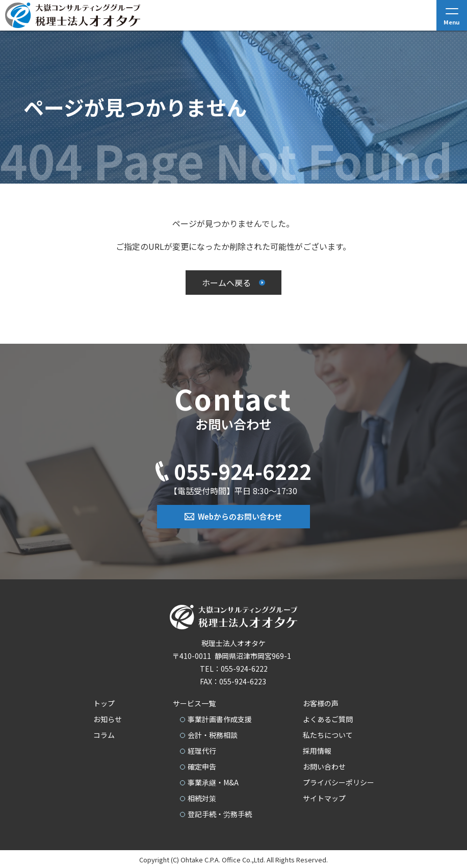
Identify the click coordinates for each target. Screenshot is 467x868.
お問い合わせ (324, 766)
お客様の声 (321, 703)
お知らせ (108, 719)
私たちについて (328, 734)
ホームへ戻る (226, 283)
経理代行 (202, 750)
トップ (104, 703)
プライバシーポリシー (339, 782)
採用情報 (317, 750)
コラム (104, 734)
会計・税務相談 (213, 734)
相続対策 (202, 798)
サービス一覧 (194, 703)
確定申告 (202, 766)
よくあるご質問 (328, 719)
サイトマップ (324, 798)
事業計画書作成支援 (220, 719)
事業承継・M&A (213, 782)
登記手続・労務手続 (220, 813)
